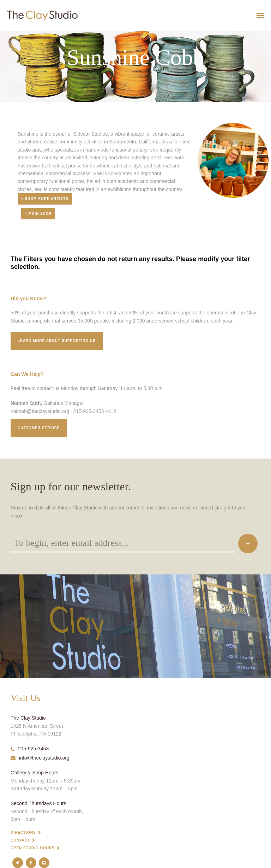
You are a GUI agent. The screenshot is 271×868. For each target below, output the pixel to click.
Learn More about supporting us (57, 341)
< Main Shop (38, 214)
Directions (23, 832)
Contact (20, 840)
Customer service (39, 428)
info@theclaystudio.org (40, 758)
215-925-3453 (30, 749)
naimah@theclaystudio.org (40, 411)
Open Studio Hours (33, 848)
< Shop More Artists (45, 199)
